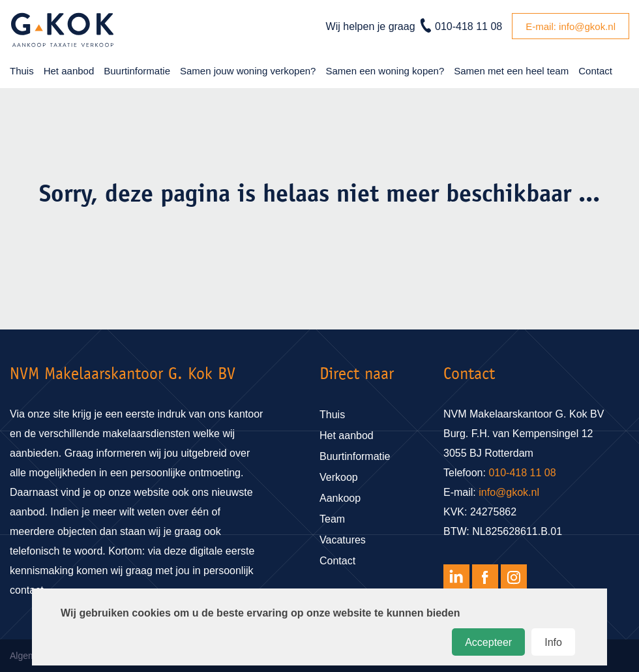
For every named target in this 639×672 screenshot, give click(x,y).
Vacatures (343, 540)
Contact (595, 71)
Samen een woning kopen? (385, 71)
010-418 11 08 (468, 26)
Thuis (22, 71)
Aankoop (340, 498)
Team (332, 519)
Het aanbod (69, 71)
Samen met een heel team (511, 71)
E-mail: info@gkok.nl (571, 26)
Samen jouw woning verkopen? (248, 71)
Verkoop (339, 477)
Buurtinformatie (137, 71)
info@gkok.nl (509, 492)
